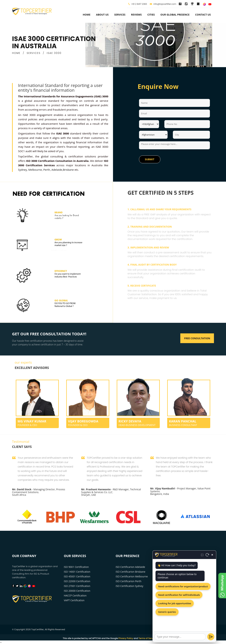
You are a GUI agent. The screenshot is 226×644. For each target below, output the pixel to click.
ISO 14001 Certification (77, 572)
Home (87, 15)
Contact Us (203, 15)
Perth (47, 170)
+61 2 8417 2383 (139, 4)
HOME (16, 53)
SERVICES (34, 53)
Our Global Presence (175, 15)
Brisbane (68, 170)
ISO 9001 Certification (76, 567)
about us (102, 15)
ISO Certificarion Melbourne (132, 576)
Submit (150, 159)
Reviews (136, 15)
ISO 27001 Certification (77, 586)
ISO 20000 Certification (77, 591)
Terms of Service (147, 638)
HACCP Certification (75, 596)
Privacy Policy (126, 638)
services (120, 15)
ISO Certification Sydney (129, 586)
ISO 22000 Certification (77, 581)
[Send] (211, 637)
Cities (151, 15)
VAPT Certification (74, 600)
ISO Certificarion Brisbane (130, 572)
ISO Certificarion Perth (128, 581)
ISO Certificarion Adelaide (130, 567)
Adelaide (57, 170)
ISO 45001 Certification (77, 576)
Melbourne (35, 170)
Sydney (22, 170)
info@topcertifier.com (163, 4)
